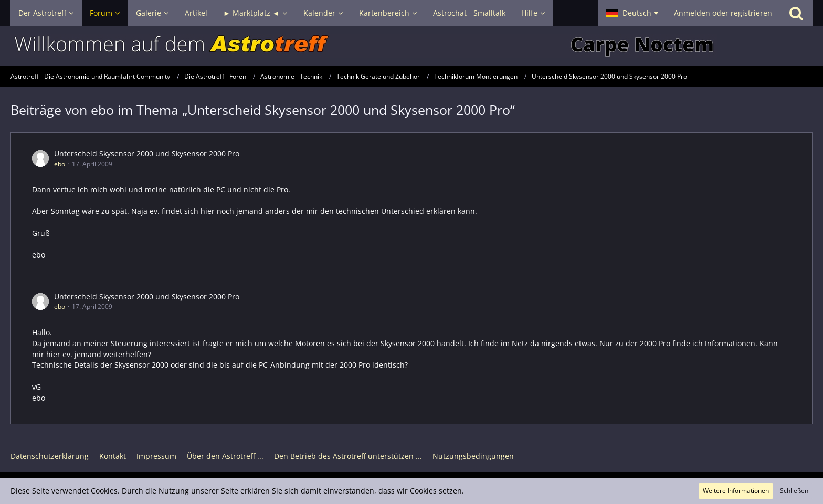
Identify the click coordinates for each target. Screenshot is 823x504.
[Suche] (796, 13)
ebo (60, 164)
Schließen (794, 491)
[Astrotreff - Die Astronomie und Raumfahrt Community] (411, 46)
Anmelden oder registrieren (723, 13)
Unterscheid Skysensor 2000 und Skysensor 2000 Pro (147, 153)
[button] (632, 13)
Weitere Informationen (736, 491)
